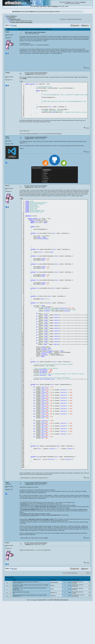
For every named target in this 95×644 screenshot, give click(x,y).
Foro (32, 6)
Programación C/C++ (17, 638)
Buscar (45, 6)
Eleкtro (7, 142)
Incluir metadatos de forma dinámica (21, 634)
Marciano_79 (54, 634)
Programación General (15, 19)
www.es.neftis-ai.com (24, 136)
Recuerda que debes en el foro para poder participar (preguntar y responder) (40, 12)
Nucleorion (53, 637)
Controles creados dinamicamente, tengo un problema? (26, 624)
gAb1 (75, 635)
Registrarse (55, 6)
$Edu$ (75, 625)
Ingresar (78, 2)
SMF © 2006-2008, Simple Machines (59, 642)
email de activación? (75, 4)
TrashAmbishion (54, 624)
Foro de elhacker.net (12, 16)
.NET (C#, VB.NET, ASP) (17, 21)
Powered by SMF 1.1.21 (43, 642)
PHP (14, 635)
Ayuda (41, 6)
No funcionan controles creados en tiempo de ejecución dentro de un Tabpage (31, 627)
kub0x (30, 21)
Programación (12, 18)
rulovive (7, 32)
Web (35, 6)
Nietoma (52, 627)
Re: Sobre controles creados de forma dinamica (36, 73)
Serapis (7, 524)
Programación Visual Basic (18, 628)
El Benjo (8, 73)
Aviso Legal (33, 642)
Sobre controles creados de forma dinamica (22, 22)
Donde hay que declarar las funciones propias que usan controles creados (30, 637)
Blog (38, 6)
